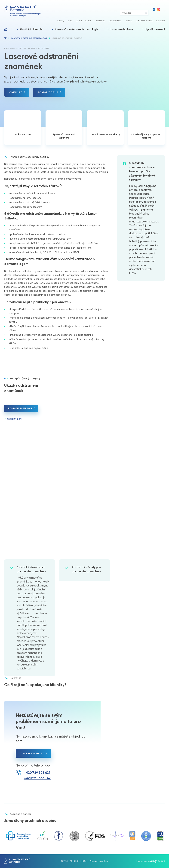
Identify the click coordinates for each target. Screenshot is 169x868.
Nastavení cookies (99, 861)
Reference (100, 15)
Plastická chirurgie (31, 24)
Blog (70, 15)
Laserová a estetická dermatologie (77, 24)
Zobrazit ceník (15, 419)
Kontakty (161, 15)
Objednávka (115, 15)
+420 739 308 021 (37, 773)
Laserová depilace (122, 24)
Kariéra (128, 15)
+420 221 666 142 (37, 778)
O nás (88, 15)
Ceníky (61, 15)
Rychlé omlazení (155, 24)
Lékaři (79, 15)
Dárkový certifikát (144, 15)
